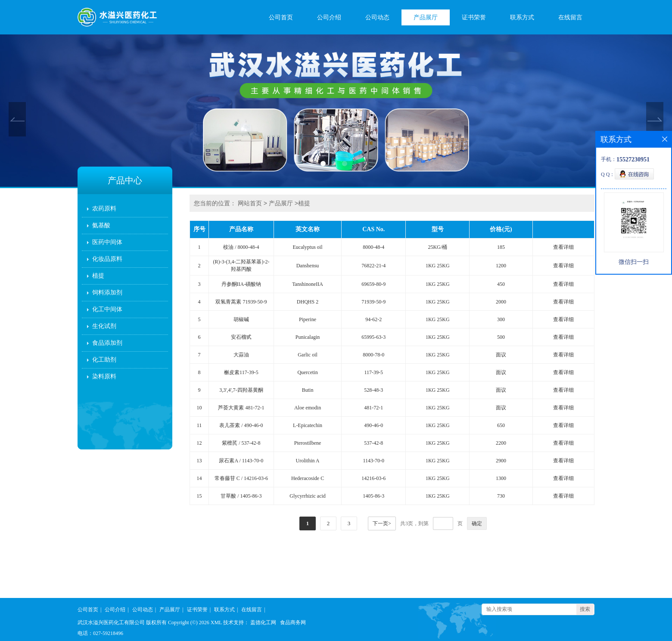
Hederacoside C (308, 478)
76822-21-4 (373, 266)
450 (501, 284)
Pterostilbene (308, 443)
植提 (98, 276)
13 (199, 461)
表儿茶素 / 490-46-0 (241, 425)
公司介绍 (329, 17)
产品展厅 (426, 17)
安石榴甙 (241, 337)
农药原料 (104, 209)
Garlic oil (308, 355)
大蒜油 (241, 355)
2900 (501, 461)
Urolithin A (308, 461)
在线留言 (570, 17)
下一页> (382, 523)
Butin (308, 390)
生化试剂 (104, 326)
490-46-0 (373, 425)
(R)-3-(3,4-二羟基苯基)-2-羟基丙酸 (241, 265)
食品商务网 (293, 622)
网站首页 (250, 203)
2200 (501, 443)
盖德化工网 (263, 622)
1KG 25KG (438, 266)
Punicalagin (308, 337)
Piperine (308, 319)
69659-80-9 (373, 284)
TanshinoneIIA (308, 284)
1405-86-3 (373, 496)
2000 (501, 302)
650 (501, 425)
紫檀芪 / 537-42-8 (241, 443)
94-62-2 (373, 319)
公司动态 (377, 17)
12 (199, 443)
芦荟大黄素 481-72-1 (241, 408)
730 (501, 496)
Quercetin (307, 372)
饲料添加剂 (107, 293)
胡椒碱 (241, 319)
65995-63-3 (373, 337)
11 (199, 425)
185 (501, 247)
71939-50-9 (373, 302)
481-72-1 (373, 408)
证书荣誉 (474, 17)
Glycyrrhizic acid (308, 496)
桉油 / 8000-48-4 (241, 247)
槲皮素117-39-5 (241, 372)
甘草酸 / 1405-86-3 (241, 496)
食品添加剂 (107, 343)
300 (501, 319)
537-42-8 (373, 443)
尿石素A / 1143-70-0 (241, 461)
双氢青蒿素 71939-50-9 (241, 302)
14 (199, 478)
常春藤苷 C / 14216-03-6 (241, 478)
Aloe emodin (308, 408)
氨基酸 (101, 225)
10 (199, 408)
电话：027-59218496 (100, 633)
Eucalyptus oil (308, 247)
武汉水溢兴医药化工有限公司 (111, 622)
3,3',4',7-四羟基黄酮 (241, 390)
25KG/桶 (437, 247)
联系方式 (522, 17)
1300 (501, 478)
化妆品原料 (107, 259)
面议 (501, 355)
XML (216, 622)
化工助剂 (104, 360)
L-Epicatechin (308, 425)
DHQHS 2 (308, 302)
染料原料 (104, 376)
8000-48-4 (373, 247)
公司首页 (281, 17)
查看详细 (563, 247)
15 (199, 496)
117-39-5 (374, 372)
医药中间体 (107, 242)
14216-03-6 (373, 478)
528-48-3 (373, 390)
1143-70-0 (374, 461)
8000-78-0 (373, 355)
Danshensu (308, 266)
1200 (501, 266)
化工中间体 (107, 309)
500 (501, 337)
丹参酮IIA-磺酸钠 (241, 284)
